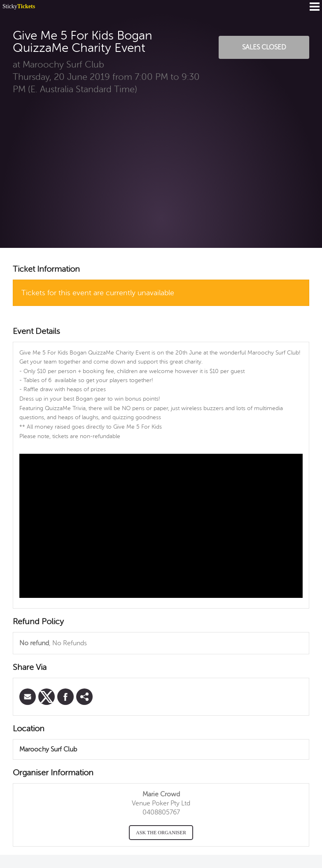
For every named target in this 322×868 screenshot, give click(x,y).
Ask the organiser (161, 833)
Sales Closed (264, 47)
